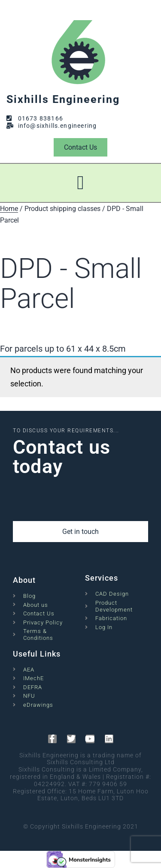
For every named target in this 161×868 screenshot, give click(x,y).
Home (9, 209)
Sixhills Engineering (63, 99)
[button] (80, 183)
